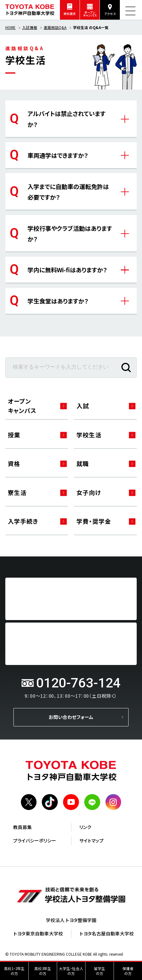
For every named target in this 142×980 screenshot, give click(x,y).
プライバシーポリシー (35, 842)
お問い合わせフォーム (71, 718)
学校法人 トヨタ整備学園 (71, 921)
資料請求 (70, 14)
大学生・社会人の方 (71, 971)
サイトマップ (91, 842)
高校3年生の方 (43, 971)
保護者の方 (128, 971)
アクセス (110, 14)
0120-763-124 (78, 684)
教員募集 (22, 828)
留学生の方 (100, 971)
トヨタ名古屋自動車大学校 (107, 935)
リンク (85, 828)
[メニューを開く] (130, 11)
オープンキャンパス (90, 14)
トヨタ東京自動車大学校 (38, 935)
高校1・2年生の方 (14, 971)
